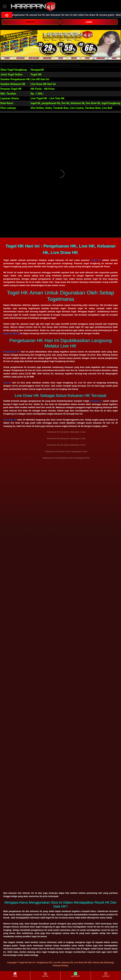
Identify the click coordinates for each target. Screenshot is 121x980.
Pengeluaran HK (12, 352)
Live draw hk (10, 420)
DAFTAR (30, 22)
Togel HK (96, 260)
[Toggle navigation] (5, 6)
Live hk (7, 383)
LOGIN (89, 22)
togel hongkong (11, 333)
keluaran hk (96, 401)
